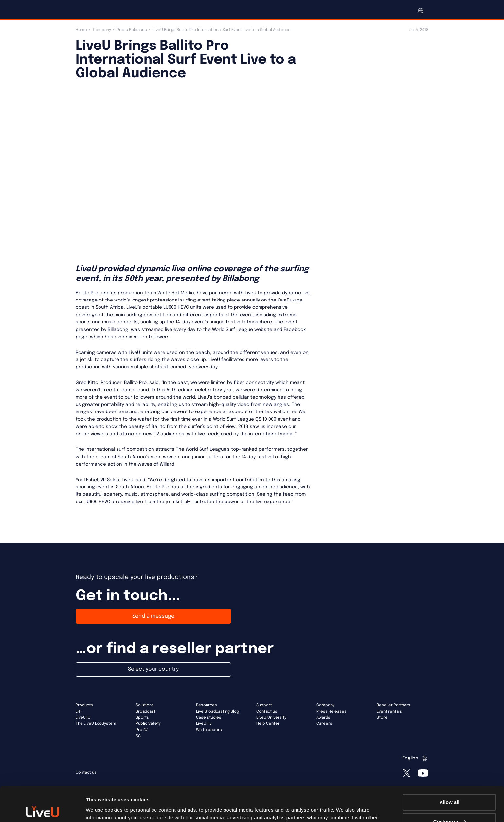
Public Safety (148, 724)
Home (81, 30)
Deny (450, 806)
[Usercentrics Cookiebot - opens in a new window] (42, 809)
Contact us (267, 712)
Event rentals (389, 712)
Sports (142, 718)
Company (102, 30)
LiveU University (271, 718)
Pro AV (142, 730)
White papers (209, 730)
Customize (450, 787)
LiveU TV (204, 724)
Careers (324, 724)
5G (138, 736)
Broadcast (146, 712)
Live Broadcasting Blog (217, 712)
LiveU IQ (83, 718)
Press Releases (132, 30)
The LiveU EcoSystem (96, 724)
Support (264, 705)
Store (382, 718)
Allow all (450, 767)
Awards (323, 718)
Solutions (145, 705)
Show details (101, 809)
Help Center (268, 724)
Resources (207, 705)
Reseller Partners (394, 705)
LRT (79, 712)
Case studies (209, 718)
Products (84, 705)
